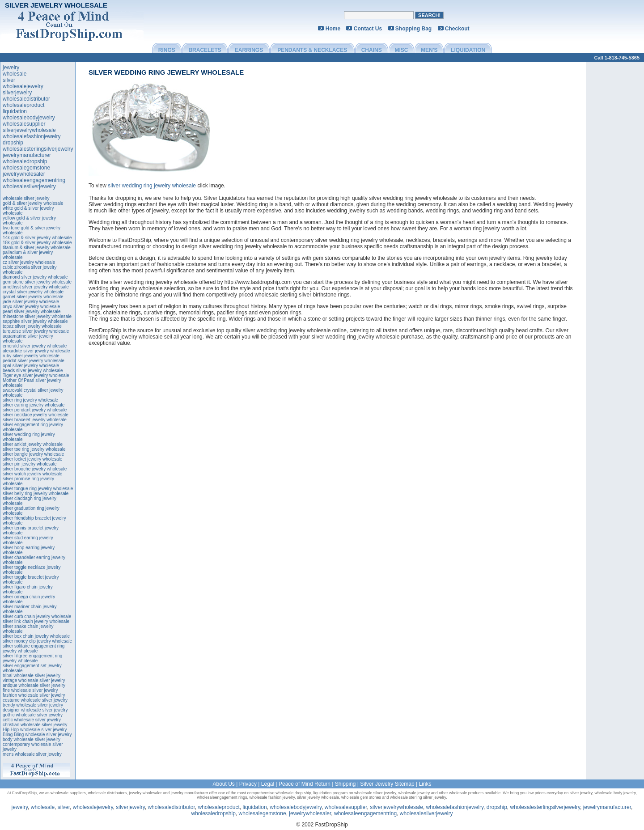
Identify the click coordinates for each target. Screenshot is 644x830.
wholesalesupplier (24, 124)
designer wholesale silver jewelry (35, 710)
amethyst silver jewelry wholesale (36, 287)
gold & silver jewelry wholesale (33, 203)
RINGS (167, 50)
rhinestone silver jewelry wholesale (37, 316)
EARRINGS (249, 50)
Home (333, 29)
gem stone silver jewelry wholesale (37, 282)
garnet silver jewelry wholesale (33, 297)
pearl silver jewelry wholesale (32, 311)
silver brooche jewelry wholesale (35, 469)
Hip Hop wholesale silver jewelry (35, 730)
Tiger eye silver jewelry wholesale (36, 375)
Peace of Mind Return (305, 784)
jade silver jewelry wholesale (31, 302)
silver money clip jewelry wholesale (37, 641)
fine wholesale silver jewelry (30, 690)
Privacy (248, 784)
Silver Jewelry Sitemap (387, 784)
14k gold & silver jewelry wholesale (37, 238)
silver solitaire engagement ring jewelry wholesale (34, 648)
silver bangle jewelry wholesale (33, 454)
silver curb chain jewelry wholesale (37, 616)
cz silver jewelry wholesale (29, 262)
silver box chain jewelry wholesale (36, 636)
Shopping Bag (413, 29)
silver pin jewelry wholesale (30, 464)
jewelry (11, 68)
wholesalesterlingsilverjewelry (38, 149)
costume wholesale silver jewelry (35, 700)
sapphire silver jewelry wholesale (35, 321)
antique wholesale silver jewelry (34, 685)
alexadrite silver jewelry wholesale (36, 351)
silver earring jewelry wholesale (34, 405)
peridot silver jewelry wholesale (34, 361)
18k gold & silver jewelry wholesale (37, 243)
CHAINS (372, 50)
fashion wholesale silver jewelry (34, 695)
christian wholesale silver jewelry (35, 725)
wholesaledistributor (26, 99)
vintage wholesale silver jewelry (34, 680)
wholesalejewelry (23, 86)
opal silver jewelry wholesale (31, 366)
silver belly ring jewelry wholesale (36, 493)
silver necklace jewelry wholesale (36, 415)
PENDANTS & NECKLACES (312, 50)
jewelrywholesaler (24, 174)
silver (9, 80)
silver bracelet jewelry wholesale (35, 420)
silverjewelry (17, 93)
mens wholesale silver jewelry (32, 754)
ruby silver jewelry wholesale (31, 356)
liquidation (15, 111)
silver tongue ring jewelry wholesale (38, 489)
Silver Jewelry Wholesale (56, 5)
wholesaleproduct (23, 105)
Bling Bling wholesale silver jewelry (37, 735)
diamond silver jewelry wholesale (35, 277)
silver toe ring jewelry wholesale (34, 449)
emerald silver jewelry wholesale (35, 346)
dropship (13, 143)
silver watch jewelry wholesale (32, 474)
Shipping (345, 784)
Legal (268, 784)
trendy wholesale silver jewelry (33, 705)
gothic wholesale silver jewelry (33, 715)
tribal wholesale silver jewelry (32, 675)
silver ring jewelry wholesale (30, 400)
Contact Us (368, 29)
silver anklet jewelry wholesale (33, 444)
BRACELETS (205, 50)
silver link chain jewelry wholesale (36, 621)
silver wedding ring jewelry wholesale (166, 72)
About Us (223, 784)
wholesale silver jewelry (26, 198)
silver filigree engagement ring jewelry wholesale (32, 658)
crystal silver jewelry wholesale (33, 292)
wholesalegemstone (26, 168)
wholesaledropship (25, 161)
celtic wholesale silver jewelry (32, 720)
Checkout (457, 29)
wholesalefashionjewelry (32, 136)
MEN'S (429, 50)
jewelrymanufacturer (27, 155)
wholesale (15, 74)
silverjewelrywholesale (29, 130)
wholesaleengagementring (34, 180)
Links (425, 784)
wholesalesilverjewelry (29, 186)
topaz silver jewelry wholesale (32, 326)
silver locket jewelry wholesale (32, 459)
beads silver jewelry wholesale (33, 371)
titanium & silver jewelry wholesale (37, 248)
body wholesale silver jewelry (32, 739)
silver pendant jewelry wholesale (35, 410)
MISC (401, 50)
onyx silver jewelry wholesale (31, 307)
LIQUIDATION (468, 50)
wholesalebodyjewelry (29, 118)
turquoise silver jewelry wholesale (36, 331)
